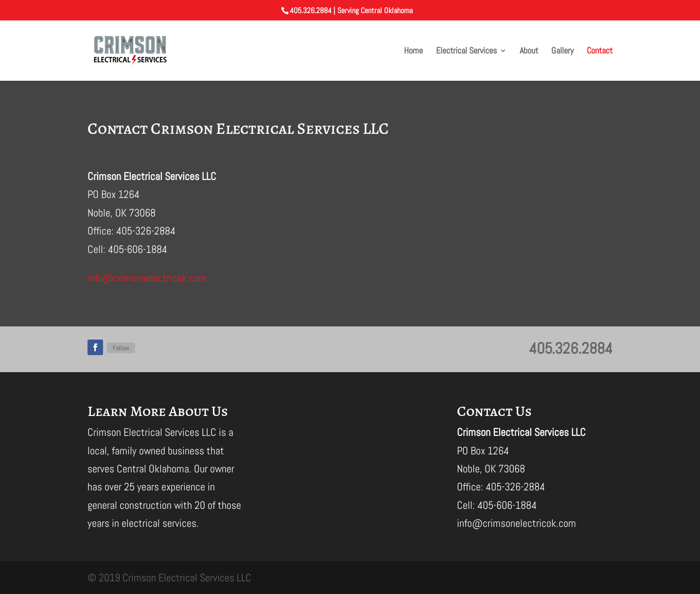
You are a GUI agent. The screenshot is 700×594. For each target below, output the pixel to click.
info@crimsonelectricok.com (147, 278)
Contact (600, 52)
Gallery (562, 52)
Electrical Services (466, 52)
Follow (121, 348)
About (529, 52)
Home (413, 52)
